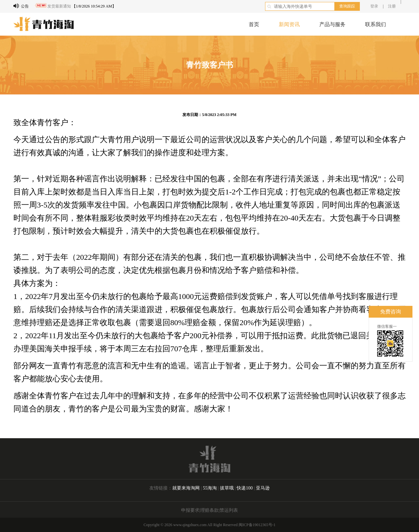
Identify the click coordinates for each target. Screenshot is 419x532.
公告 (21, 6)
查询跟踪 (347, 6)
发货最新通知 (59, 6)
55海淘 (210, 488)
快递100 (245, 488)
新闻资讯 (289, 24)
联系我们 (376, 24)
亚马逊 (263, 488)
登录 (374, 6)
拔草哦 (227, 488)
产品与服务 (332, 24)
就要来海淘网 (186, 488)
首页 (254, 24)
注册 (392, 6)
